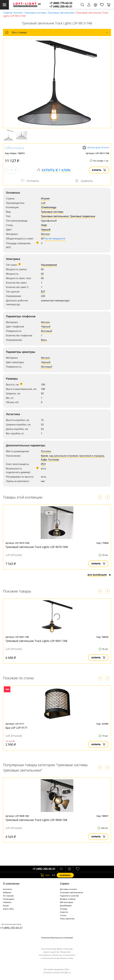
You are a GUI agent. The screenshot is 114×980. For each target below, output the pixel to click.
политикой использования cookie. (58, 958)
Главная (8, 13)
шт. (45, 875)
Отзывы (64, 909)
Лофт (44, 225)
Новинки (7, 902)
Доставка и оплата (68, 889)
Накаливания (49, 265)
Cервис (65, 884)
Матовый (47, 331)
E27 (43, 292)
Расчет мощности (55, 238)
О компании (11, 884)
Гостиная (54, 460)
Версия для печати (96, 148)
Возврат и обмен (68, 899)
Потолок (46, 451)
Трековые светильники (61, 13)
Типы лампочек (67, 919)
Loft (8, 148)
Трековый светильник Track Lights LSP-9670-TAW (37, 547)
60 (42, 274)
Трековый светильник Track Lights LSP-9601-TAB (36, 641)
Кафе (44, 460)
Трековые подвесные (83, 216)
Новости (64, 912)
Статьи (63, 915)
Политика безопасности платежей (57, 938)
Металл (45, 234)
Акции (6, 906)
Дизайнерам (66, 906)
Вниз (44, 340)
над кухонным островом (63, 456)
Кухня (44, 456)
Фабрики (7, 892)
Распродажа (9, 899)
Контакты (7, 889)
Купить (99, 170)
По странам (8, 896)
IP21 (43, 464)
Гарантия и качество (69, 896)
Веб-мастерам (66, 902)
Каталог (18, 13)
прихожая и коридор (92, 456)
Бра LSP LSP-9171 (16, 728)
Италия (18, 148)
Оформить (65, 875)
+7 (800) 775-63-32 (61, 3)
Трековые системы (35, 13)
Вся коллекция (99, 575)
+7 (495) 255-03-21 (61, 6)
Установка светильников (71, 892)
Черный (46, 230)
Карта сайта (8, 909)
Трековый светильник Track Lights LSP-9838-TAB (36, 820)
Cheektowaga (49, 207)
